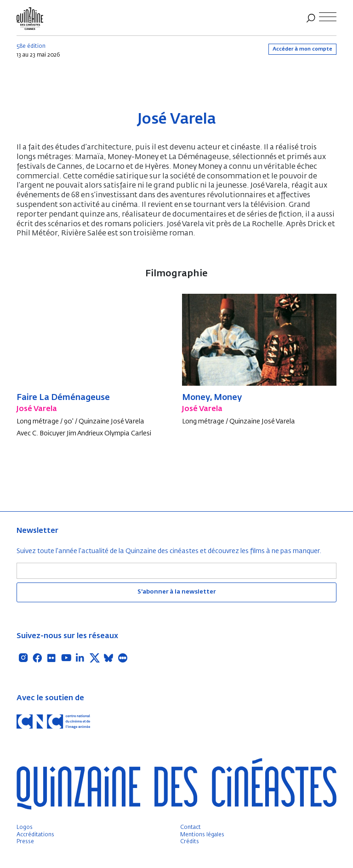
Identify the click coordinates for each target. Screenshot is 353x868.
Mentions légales (202, 835)
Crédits (190, 842)
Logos (25, 828)
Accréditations (35, 835)
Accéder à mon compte (302, 49)
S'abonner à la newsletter (176, 592)
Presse (25, 842)
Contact (191, 828)
